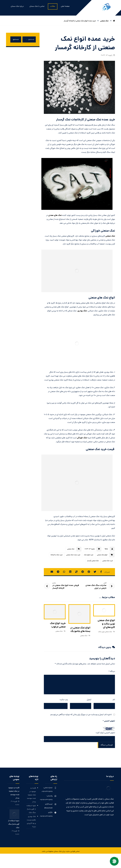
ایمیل (89, 700)
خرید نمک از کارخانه (57, 555)
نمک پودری (82, 311)
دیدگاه (112, 672)
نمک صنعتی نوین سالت (105, 632)
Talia (106, 549)
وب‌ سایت (64, 700)
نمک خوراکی (82, 438)
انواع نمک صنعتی (102, 555)
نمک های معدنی (55, 215)
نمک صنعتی (110, 236)
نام (114, 700)
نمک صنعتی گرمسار (93, 561)
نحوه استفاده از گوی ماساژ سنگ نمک (31, 809)
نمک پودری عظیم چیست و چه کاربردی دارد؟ (31, 822)
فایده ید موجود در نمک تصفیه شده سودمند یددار (31, 795)
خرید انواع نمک (89, 555)
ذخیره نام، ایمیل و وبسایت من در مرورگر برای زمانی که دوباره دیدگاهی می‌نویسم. (81, 715)
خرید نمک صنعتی (108, 561)
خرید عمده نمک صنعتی (73, 555)
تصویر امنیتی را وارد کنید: (105, 733)
